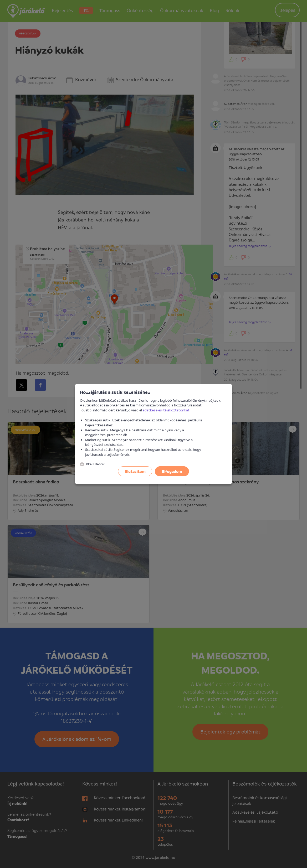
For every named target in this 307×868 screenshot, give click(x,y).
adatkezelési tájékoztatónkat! (167, 410)
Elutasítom (135, 471)
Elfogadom (172, 471)
